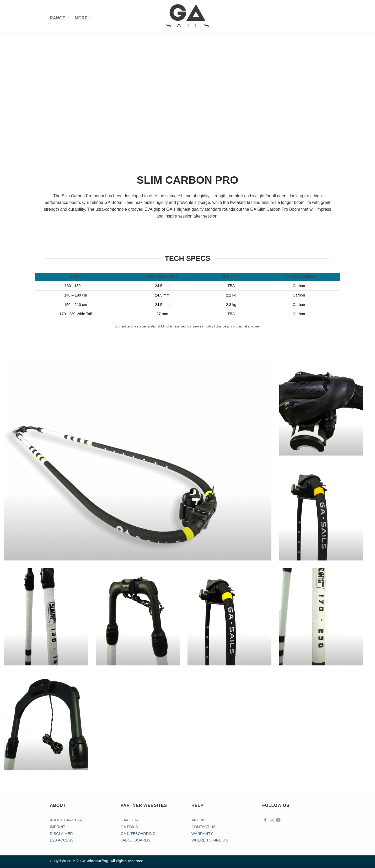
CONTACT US (203, 827)
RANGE (59, 18)
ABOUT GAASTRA (66, 820)
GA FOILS (129, 827)
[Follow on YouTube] (278, 820)
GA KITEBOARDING (138, 834)
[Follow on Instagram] (272, 820)
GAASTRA (130, 820)
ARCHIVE (200, 820)
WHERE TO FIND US (210, 840)
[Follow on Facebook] (265, 820)
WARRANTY (202, 834)
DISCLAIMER (61, 834)
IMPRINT (58, 827)
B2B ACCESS (62, 840)
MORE (83, 18)
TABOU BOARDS (135, 840)
